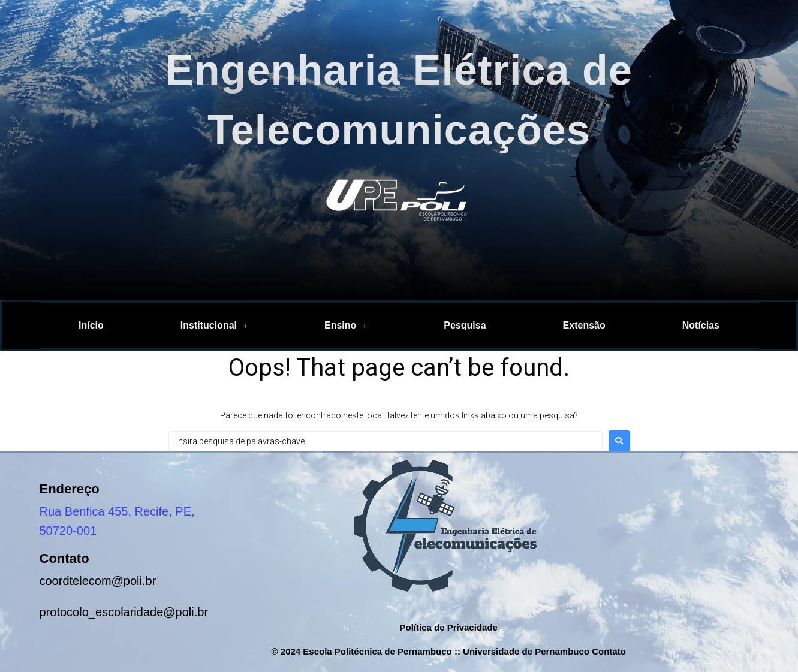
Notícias (701, 325)
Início (91, 325)
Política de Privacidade (448, 627)
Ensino (346, 325)
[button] (214, 326)
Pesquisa (465, 325)
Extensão (584, 325)
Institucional (214, 325)
